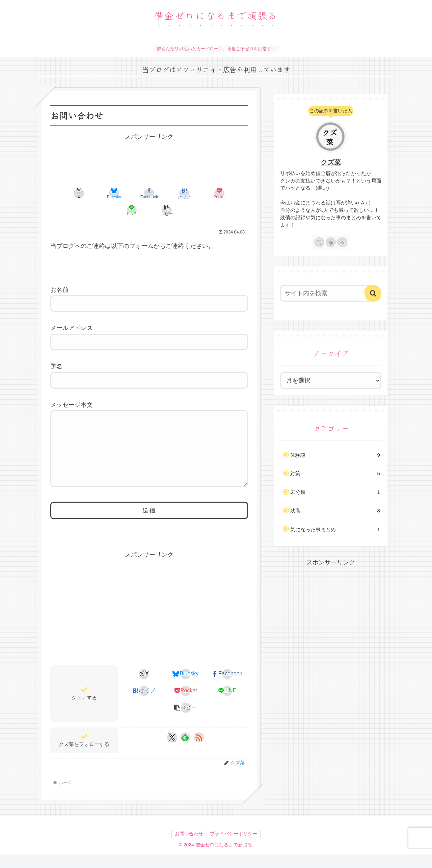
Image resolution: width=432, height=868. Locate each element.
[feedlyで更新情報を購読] (185, 751)
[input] (327, 293)
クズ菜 (331, 162)
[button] (149, 210)
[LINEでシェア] (232, 193)
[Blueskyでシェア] (99, 193)
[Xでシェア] (66, 193)
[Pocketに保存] (199, 193)
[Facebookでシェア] (133, 193)
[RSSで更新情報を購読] (199, 751)
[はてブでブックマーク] (166, 193)
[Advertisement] (149, 159)
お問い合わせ (189, 847)
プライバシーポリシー (234, 847)
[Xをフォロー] (172, 751)
